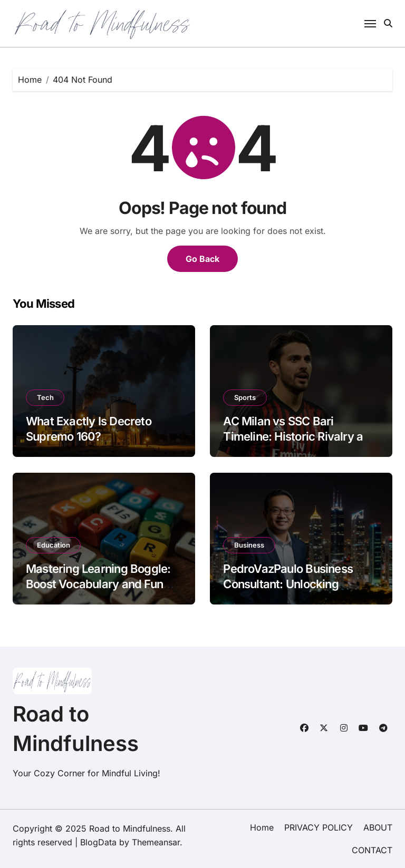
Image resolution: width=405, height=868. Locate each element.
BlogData (98, 842)
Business (249, 545)
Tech (45, 397)
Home (262, 827)
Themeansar (156, 842)
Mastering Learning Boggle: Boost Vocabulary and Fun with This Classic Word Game (103, 584)
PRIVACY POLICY (319, 827)
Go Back (202, 259)
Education (54, 545)
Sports (245, 397)
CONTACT (372, 850)
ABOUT (378, 827)
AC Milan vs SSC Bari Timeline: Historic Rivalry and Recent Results (300, 436)
